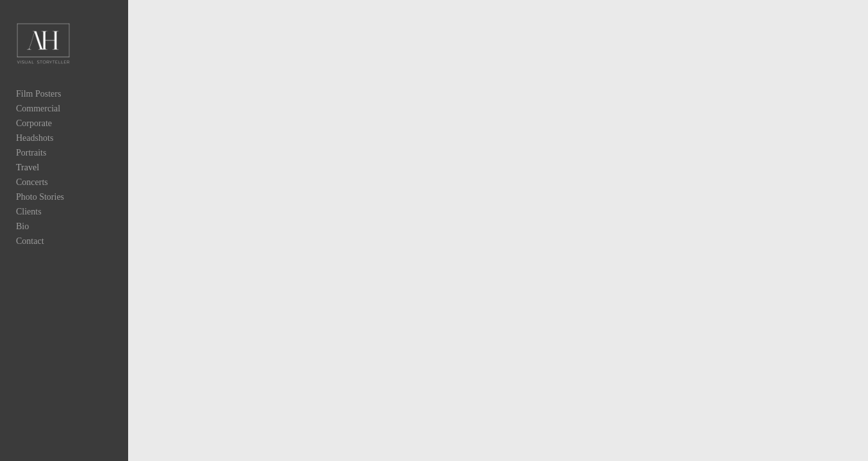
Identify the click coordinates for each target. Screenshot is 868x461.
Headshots (35, 150)
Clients (29, 224)
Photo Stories (40, 209)
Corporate (34, 135)
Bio (22, 239)
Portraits (31, 165)
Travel (28, 180)
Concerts (32, 194)
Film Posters (38, 106)
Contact (30, 253)
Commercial (38, 121)
